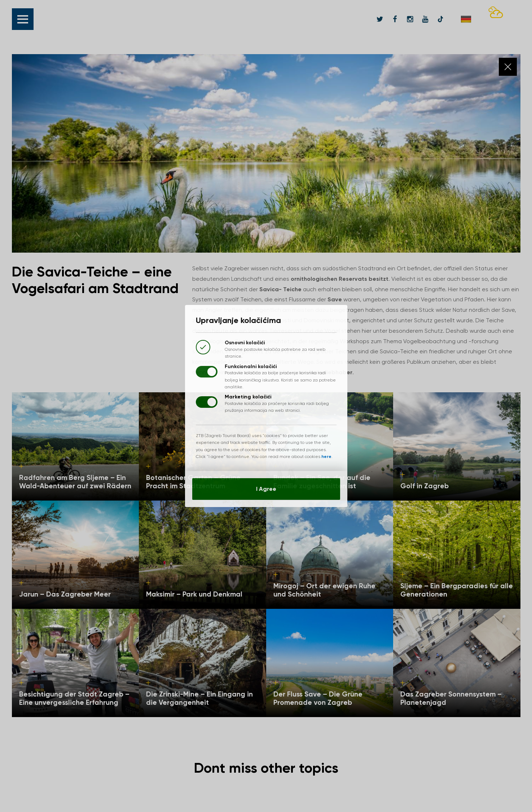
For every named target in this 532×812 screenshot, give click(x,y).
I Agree (266, 489)
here (326, 457)
